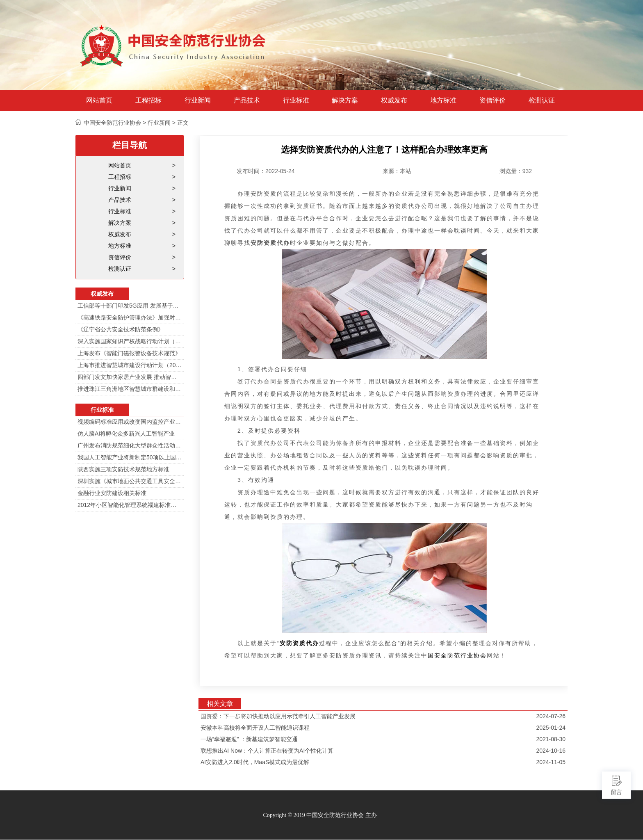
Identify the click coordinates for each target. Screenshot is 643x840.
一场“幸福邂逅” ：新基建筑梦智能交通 (249, 739)
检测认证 (542, 100)
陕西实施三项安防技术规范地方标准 (123, 469)
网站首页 (99, 100)
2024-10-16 (551, 751)
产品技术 (247, 100)
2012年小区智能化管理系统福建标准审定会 (130, 505)
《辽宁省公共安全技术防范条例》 (121, 329)
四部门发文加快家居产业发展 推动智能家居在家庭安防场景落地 (130, 377)
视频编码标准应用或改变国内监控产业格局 (130, 422)
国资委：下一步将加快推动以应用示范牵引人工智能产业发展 (278, 716)
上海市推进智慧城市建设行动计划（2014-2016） (130, 365)
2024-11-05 (551, 762)
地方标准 (443, 100)
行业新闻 (198, 100)
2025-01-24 (551, 728)
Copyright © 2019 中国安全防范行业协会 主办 (320, 815)
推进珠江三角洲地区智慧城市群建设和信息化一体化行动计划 (130, 389)
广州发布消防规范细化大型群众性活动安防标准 (130, 445)
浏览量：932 (516, 171)
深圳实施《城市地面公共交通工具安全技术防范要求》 (130, 481)
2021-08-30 (551, 739)
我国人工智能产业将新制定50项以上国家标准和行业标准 (130, 457)
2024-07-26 (551, 716)
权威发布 (394, 100)
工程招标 (148, 100)
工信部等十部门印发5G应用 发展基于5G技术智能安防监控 (130, 306)
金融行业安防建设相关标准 (112, 493)
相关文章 (220, 704)
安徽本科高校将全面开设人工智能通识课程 (255, 728)
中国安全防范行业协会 (454, 655)
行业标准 (296, 100)
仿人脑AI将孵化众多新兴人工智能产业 (126, 434)
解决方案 (345, 100)
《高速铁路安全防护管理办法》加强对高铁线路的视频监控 (130, 317)
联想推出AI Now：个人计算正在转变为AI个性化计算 (267, 751)
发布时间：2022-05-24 (266, 171)
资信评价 (493, 100)
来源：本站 (397, 171)
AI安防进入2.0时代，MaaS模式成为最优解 (255, 762)
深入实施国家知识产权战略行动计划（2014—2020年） (130, 341)
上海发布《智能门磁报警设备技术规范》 (129, 353)
